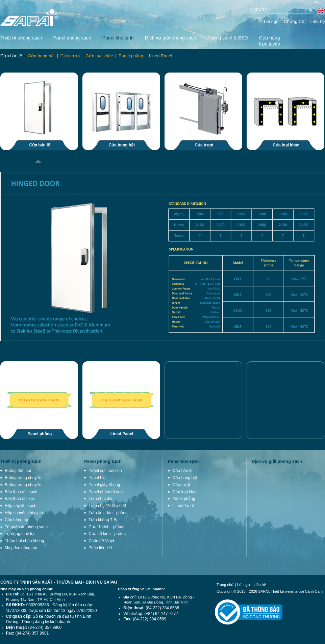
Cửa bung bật (41, 56)
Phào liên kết (100, 548)
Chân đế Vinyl (101, 541)
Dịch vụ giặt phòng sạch (171, 38)
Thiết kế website (284, 591)
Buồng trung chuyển (23, 485)
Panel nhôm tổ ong (106, 492)
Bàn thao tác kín (19, 499)
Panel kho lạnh (118, 38)
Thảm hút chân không (24, 541)
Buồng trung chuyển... (25, 478)
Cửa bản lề (11, 56)
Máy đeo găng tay (21, 548)
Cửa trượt (70, 56)
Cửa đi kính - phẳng (106, 527)
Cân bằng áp (16, 520)
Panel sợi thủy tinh (105, 471)
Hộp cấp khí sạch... (22, 506)
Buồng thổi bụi (18, 471)
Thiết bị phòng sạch (21, 38)
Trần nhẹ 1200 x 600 (107, 506)
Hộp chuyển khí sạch (24, 513)
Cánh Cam (314, 591)
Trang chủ (225, 585)
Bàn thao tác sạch (21, 492)
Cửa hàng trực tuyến (270, 41)
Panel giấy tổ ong (104, 485)
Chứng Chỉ (294, 21)
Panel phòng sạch (72, 38)
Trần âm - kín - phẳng (108, 513)
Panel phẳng (131, 56)
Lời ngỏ (271, 21)
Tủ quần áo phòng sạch (26, 527)
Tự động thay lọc (20, 534)
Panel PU (97, 478)
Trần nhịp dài (100, 499)
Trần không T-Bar (104, 520)
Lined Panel (161, 56)
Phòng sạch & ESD (228, 38)
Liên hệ (318, 21)
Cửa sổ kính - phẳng (107, 534)
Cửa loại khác (99, 56)
